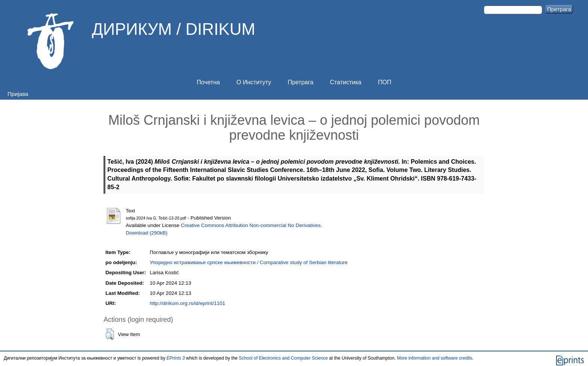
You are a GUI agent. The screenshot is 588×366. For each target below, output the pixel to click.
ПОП (385, 82)
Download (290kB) (146, 233)
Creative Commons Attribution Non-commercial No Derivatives (251, 225)
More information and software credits (434, 358)
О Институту (254, 82)
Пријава (18, 94)
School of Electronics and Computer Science (283, 358)
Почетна (208, 82)
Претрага (300, 82)
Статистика (346, 82)
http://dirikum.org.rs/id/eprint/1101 (187, 303)
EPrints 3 (176, 358)
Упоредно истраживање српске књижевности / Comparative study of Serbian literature (248, 262)
